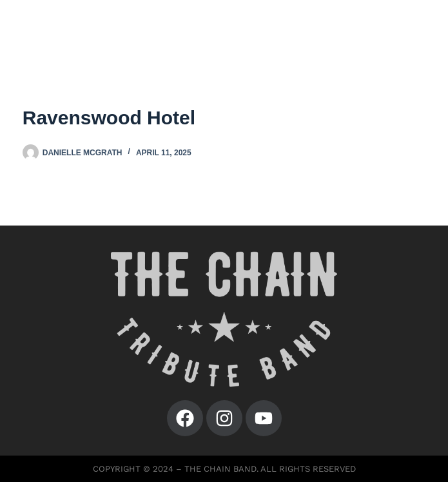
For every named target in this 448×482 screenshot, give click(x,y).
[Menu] (416, 32)
